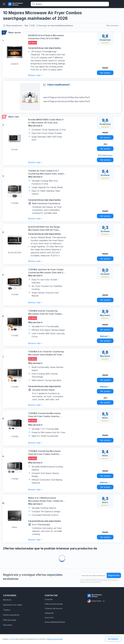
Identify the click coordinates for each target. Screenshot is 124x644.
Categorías (49, 613)
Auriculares (8, 625)
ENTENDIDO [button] (113, 639)
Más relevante (114, 26)
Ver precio (105, 73)
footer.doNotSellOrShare (55, 622)
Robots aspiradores (11, 615)
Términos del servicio (54, 608)
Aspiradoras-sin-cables (13, 605)
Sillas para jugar (10, 620)
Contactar (49, 599)
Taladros (7, 610)
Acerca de (49, 618)
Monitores (7, 600)
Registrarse (114, 575)
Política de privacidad (54, 604)
